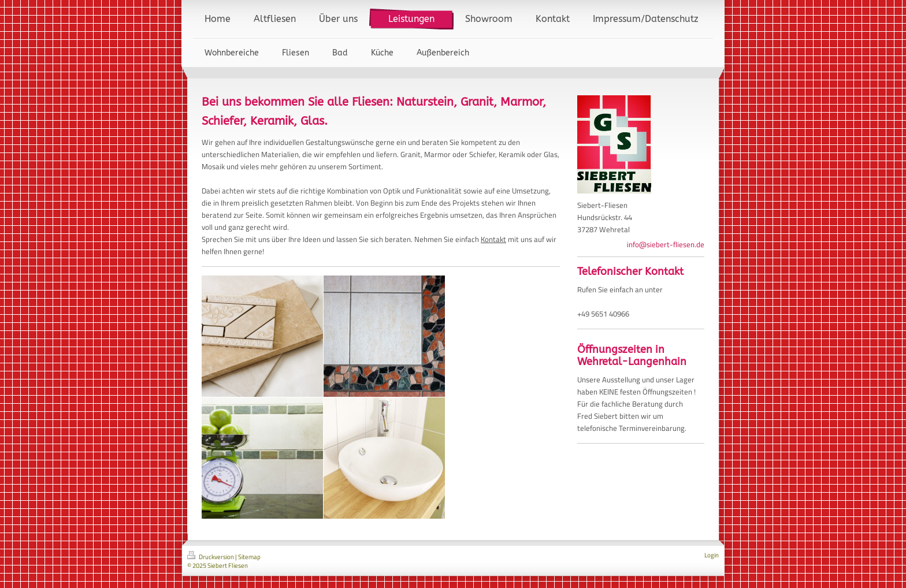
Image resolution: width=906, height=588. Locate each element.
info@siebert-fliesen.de (666, 244)
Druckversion (211, 557)
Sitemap (249, 557)
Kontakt (493, 239)
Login (712, 555)
